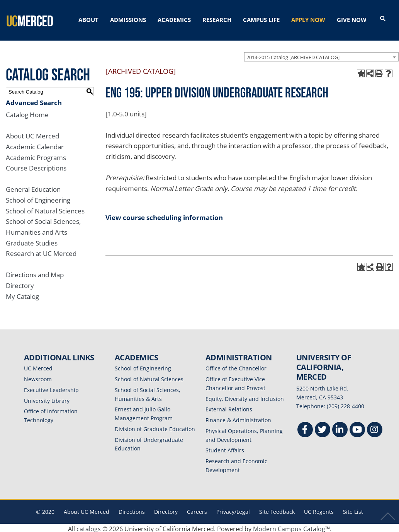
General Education (33, 187)
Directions (132, 510)
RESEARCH (217, 20)
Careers (197, 510)
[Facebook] (305, 429)
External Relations (229, 407)
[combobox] (321, 55)
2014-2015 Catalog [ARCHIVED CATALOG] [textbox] (293, 55)
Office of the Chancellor (236, 366)
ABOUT (88, 20)
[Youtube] (357, 429)
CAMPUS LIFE (261, 20)
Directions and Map (35, 273)
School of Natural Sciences (45, 209)
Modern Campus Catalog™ (291, 527)
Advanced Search (34, 101)
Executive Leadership (51, 388)
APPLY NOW (308, 20)
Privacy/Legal (233, 510)
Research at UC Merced (41, 252)
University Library (47, 399)
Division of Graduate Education (155, 427)
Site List (353, 510)
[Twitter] (323, 429)
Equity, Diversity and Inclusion (245, 397)
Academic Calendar (35, 145)
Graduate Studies (32, 241)
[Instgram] (375, 429)
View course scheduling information (164, 216)
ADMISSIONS (128, 20)
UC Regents (319, 510)
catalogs (89, 527)
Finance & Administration (238, 418)
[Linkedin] (340, 429)
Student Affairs (225, 448)
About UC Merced (32, 134)
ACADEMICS (174, 20)
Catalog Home (27, 113)
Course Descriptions (36, 166)
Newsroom (38, 377)
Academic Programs (36, 156)
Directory (20, 284)
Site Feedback (277, 510)
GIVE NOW (352, 20)
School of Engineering (38, 198)
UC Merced (38, 366)
